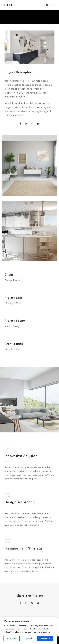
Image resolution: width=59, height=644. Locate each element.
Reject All (28, 638)
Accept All (45, 638)
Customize (12, 638)
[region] (28, 630)
